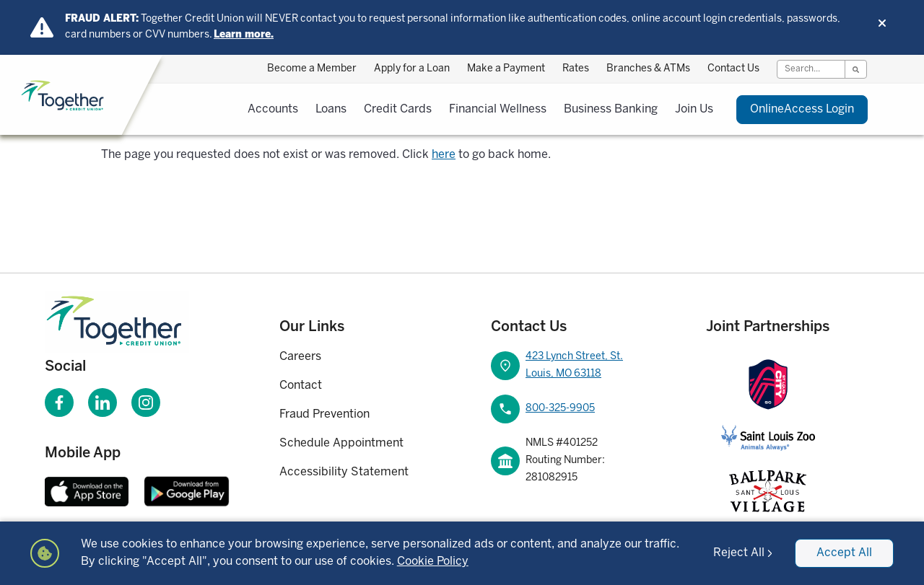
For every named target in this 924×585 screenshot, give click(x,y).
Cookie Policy (433, 562)
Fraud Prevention (324, 414)
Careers (300, 357)
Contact (301, 386)
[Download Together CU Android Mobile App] (187, 491)
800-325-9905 (560, 409)
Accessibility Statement (344, 472)
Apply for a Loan (412, 69)
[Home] (100, 96)
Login (802, 110)
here (444, 155)
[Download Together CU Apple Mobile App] (87, 491)
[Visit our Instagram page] (146, 403)
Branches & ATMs (648, 69)
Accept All (844, 553)
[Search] (811, 69)
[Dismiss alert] (882, 23)
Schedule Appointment (341, 443)
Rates (576, 69)
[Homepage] (136, 322)
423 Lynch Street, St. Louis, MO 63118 (574, 365)
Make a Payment (506, 69)
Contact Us (733, 69)
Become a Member (312, 69)
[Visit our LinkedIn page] (103, 403)
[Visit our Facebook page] (59, 403)
